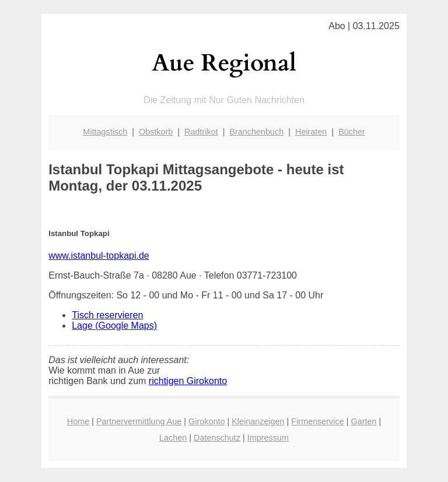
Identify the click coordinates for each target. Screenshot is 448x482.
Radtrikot (201, 132)
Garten (363, 421)
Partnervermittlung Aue (139, 421)
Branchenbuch (256, 132)
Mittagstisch (105, 132)
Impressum (268, 438)
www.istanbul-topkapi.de (99, 256)
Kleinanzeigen (258, 421)
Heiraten (311, 132)
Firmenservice (317, 421)
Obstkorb (156, 132)
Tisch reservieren (107, 315)
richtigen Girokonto (188, 381)
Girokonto (206, 421)
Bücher (352, 132)
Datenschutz (217, 438)
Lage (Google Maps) (114, 326)
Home (78, 421)
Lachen (173, 438)
